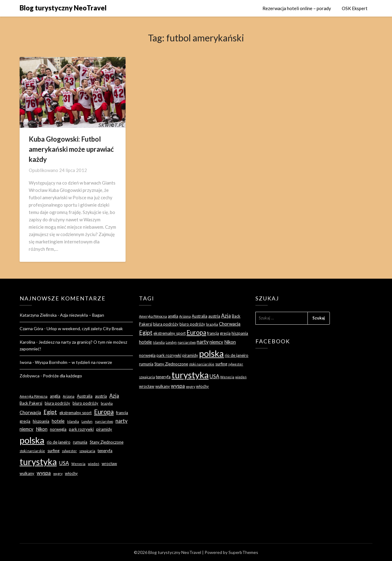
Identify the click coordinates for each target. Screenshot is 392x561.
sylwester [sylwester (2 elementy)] (69, 451)
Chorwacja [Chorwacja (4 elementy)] (30, 412)
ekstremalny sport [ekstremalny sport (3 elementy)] (75, 413)
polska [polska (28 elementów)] (32, 440)
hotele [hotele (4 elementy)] (58, 421)
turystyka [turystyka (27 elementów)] (38, 462)
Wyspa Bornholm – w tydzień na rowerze (73, 362)
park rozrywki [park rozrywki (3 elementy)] (81, 429)
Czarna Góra (31, 328)
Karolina (27, 342)
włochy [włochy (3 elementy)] (71, 473)
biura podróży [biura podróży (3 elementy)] (57, 403)
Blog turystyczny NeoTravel (63, 8)
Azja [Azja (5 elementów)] (114, 396)
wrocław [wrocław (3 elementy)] (109, 464)
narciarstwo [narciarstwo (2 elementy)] (104, 421)
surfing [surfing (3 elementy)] (53, 451)
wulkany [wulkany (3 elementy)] (27, 473)
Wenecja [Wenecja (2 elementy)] (78, 464)
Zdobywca (30, 376)
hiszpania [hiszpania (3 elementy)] (41, 421)
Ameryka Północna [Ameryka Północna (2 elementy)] (34, 396)
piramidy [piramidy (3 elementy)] (104, 429)
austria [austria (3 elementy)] (101, 396)
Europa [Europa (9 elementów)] (104, 412)
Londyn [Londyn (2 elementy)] (87, 421)
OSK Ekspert (355, 8)
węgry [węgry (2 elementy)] (58, 473)
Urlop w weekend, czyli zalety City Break (85, 328)
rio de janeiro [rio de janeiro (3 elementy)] (59, 442)
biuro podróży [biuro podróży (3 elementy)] (85, 403)
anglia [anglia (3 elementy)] (55, 396)
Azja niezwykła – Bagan (82, 315)
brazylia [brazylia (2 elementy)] (107, 403)
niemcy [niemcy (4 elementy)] (26, 429)
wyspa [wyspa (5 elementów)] (44, 473)
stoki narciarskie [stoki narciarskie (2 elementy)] (32, 451)
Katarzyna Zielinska (38, 315)
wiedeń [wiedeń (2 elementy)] (94, 464)
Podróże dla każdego (62, 376)
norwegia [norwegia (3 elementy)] (58, 429)
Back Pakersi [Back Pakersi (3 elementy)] (31, 403)
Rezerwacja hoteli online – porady (297, 8)
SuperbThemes (243, 552)
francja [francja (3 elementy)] (122, 413)
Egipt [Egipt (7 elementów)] (50, 412)
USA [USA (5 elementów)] (64, 463)
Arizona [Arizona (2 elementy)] (69, 396)
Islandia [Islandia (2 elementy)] (73, 421)
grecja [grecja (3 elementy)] (25, 421)
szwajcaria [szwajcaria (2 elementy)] (87, 451)
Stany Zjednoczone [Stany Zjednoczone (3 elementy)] (107, 442)
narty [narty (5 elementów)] (121, 421)
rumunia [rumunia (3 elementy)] (80, 442)
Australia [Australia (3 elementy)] (85, 396)
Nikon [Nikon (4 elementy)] (42, 429)
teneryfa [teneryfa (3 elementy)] (105, 451)
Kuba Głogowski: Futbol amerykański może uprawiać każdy (71, 149)
